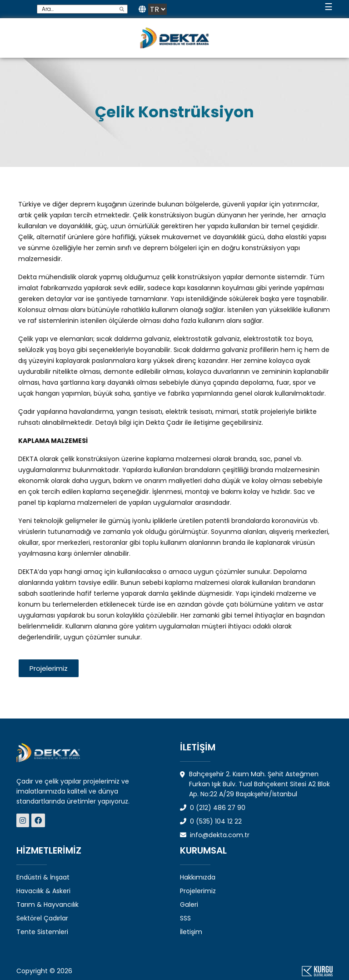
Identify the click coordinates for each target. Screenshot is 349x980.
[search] (122, 9)
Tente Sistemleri (42, 932)
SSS (185, 918)
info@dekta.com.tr (215, 835)
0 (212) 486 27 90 (213, 808)
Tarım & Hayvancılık (47, 905)
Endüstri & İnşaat (43, 877)
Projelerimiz (198, 891)
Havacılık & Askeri (43, 891)
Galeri (189, 905)
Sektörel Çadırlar (42, 918)
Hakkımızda (198, 877)
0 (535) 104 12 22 (211, 821)
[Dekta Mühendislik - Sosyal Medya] (24, 821)
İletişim (191, 932)
